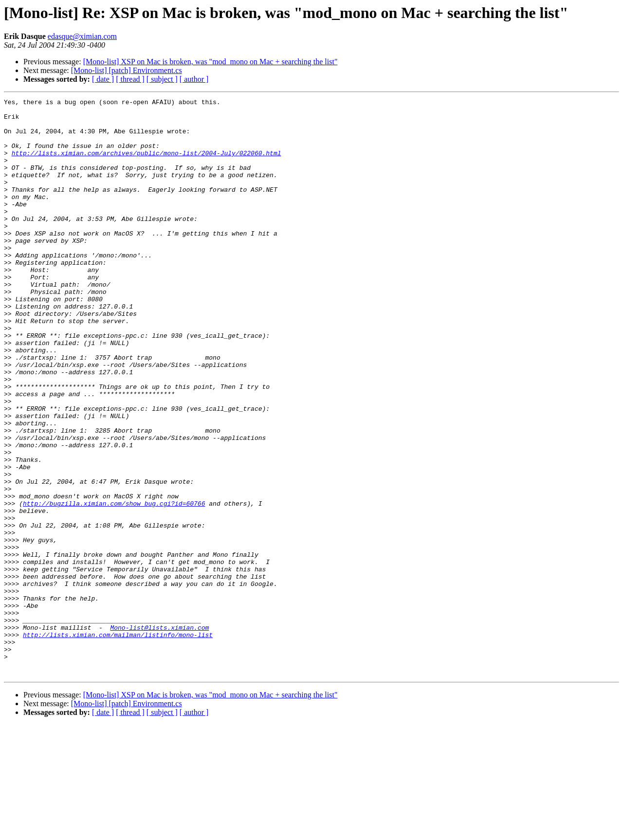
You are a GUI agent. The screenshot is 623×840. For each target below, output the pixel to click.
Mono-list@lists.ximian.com (159, 734)
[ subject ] (162, 79)
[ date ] (103, 79)
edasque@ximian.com (82, 36)
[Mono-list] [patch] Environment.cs (127, 70)
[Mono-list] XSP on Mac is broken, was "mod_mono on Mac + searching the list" (211, 62)
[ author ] (194, 79)
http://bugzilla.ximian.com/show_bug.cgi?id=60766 (114, 585)
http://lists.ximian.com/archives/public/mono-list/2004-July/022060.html (147, 164)
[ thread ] (130, 79)
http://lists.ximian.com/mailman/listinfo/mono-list (118, 743)
